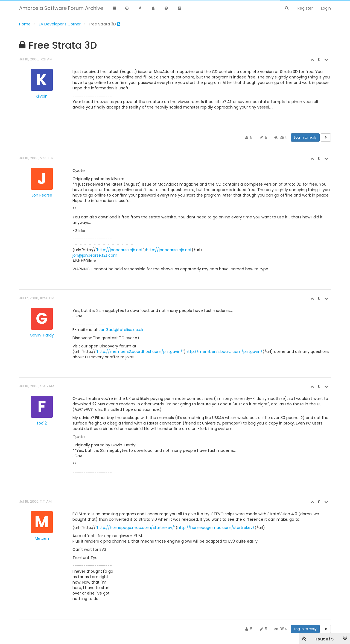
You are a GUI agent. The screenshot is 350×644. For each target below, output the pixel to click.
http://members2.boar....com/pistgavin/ (224, 352)
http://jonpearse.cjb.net (120, 250)
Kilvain (42, 96)
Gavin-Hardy (42, 335)
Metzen (42, 538)
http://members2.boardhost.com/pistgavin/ (140, 352)
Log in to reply (305, 137)
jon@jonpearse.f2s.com (95, 255)
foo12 (42, 423)
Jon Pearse (42, 195)
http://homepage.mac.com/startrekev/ (136, 528)
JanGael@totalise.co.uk (121, 330)
